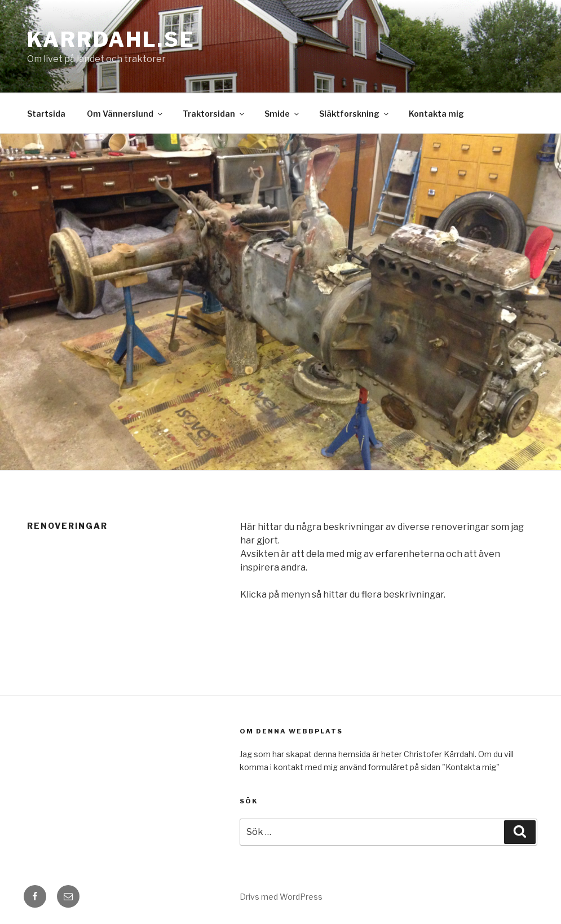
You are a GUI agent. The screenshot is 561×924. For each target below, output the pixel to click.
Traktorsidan (214, 114)
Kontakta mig (436, 114)
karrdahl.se (111, 39)
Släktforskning (355, 114)
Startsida (46, 114)
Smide (282, 114)
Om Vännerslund (125, 114)
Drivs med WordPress (281, 897)
